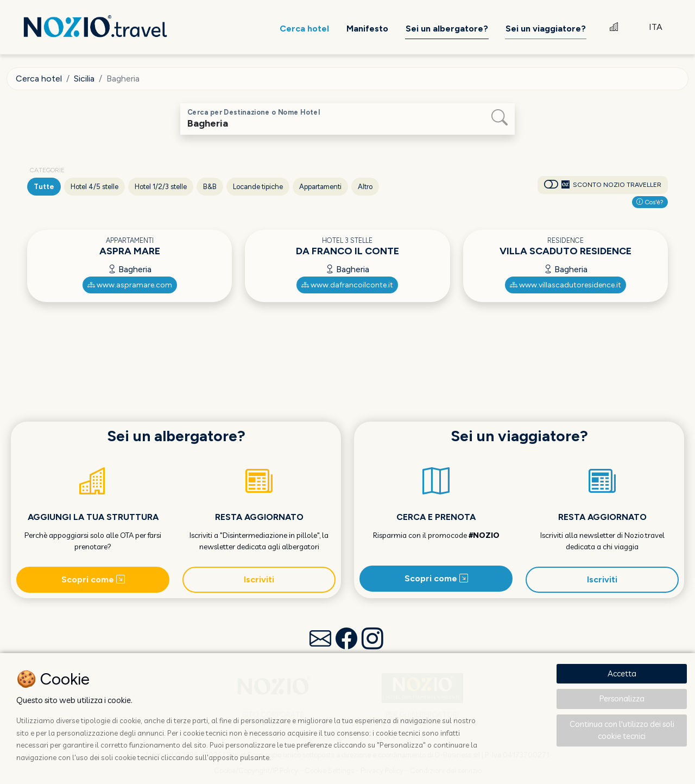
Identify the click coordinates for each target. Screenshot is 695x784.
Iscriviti (259, 579)
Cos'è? (650, 202)
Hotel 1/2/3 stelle (161, 187)
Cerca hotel (39, 79)
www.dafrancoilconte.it (347, 285)
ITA (656, 27)
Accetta (622, 673)
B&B (210, 187)
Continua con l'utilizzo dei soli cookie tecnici (622, 730)
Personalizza (622, 698)
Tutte (44, 187)
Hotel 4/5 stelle (94, 187)
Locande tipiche (258, 187)
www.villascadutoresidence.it (566, 285)
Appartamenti (320, 187)
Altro (365, 187)
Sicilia (84, 79)
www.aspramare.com (130, 285)
